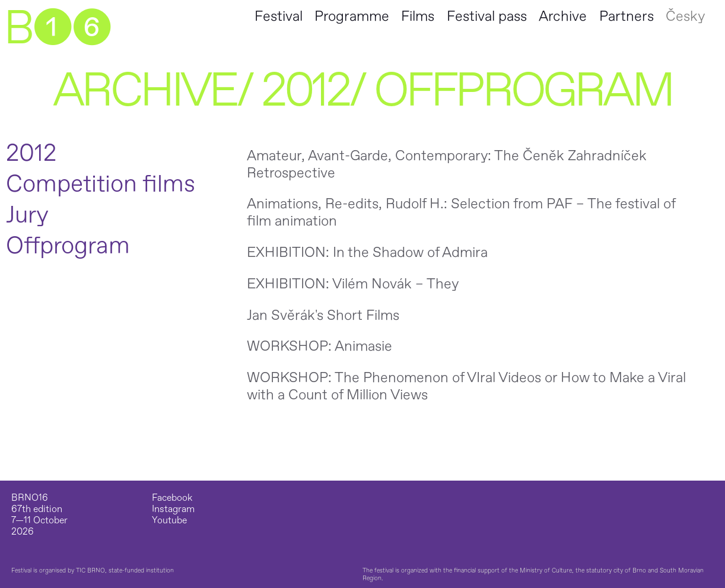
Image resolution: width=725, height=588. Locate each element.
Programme (352, 16)
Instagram (173, 509)
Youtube (169, 521)
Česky (685, 16)
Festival (279, 16)
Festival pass (487, 16)
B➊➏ (57, 28)
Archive (563, 16)
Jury (27, 215)
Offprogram (68, 246)
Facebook (172, 498)
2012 (305, 91)
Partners (627, 16)
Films (418, 16)
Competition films (101, 185)
